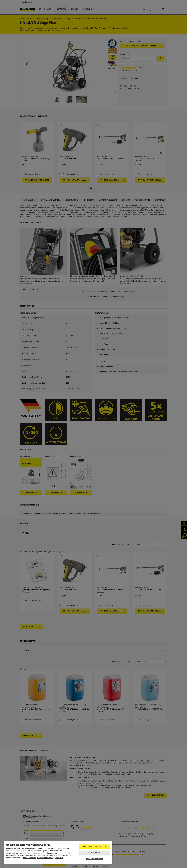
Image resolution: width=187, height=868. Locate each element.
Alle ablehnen (94, 853)
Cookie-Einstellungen (95, 859)
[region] (58, 853)
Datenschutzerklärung (46, 858)
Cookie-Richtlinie (30, 858)
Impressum (59, 858)
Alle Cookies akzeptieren (94, 846)
